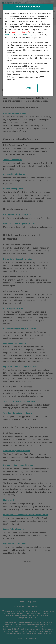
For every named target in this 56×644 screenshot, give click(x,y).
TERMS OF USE (31, 35)
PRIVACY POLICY (13, 35)
